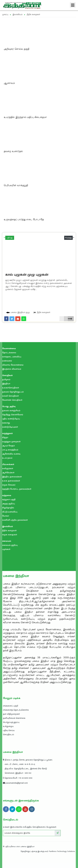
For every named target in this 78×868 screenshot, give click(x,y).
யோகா (6, 516)
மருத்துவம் (7, 433)
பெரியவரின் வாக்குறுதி (16, 185)
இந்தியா (6, 384)
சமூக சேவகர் (9, 485)
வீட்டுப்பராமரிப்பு (10, 512)
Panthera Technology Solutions (62, 851)
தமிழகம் (6, 379)
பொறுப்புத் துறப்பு (11, 722)
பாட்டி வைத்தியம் (10, 450)
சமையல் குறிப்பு (10, 545)
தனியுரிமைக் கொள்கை (14, 718)
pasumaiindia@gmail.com (15, 783)
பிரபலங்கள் (8, 464)
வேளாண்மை (9, 348)
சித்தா (5, 437)
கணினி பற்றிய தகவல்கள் (15, 520)
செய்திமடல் (8, 734)
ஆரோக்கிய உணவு (11, 454)
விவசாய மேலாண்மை (13, 365)
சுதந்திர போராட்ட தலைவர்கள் (17, 489)
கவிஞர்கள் (8, 468)
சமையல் (7, 541)
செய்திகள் (7, 375)
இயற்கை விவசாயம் (12, 369)
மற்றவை (7, 495)
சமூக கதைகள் (10, 535)
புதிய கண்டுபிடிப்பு (11, 419)
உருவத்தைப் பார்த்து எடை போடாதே (24, 219)
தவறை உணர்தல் (13, 151)
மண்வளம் (7, 361)
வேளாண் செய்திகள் (12, 400)
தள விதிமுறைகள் (11, 714)
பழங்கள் (6, 549)
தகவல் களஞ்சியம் (11, 411)
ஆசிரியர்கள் (8, 473)
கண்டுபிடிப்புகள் (10, 427)
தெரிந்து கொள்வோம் (13, 415)
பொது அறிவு (9, 406)
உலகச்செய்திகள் (11, 388)
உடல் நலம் (7, 458)
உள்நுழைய (8, 726)
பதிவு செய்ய (9, 730)
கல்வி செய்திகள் (11, 396)
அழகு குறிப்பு (9, 504)
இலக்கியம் (8, 526)
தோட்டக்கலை (9, 353)
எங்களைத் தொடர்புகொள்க (16, 710)
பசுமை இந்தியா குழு (18, 312)
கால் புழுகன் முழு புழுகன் (27, 275)
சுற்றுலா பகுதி (9, 499)
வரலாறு (6, 423)
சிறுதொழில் (8, 508)
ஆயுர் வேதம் (8, 446)
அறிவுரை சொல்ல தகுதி (16, 49)
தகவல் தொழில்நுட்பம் (13, 392)
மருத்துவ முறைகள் (11, 442)
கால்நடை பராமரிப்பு (12, 357)
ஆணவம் (9, 83)
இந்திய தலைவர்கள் (12, 477)
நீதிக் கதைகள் (42, 312)
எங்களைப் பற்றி (11, 706)
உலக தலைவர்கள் (11, 481)
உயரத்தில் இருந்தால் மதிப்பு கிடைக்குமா (25, 117)
